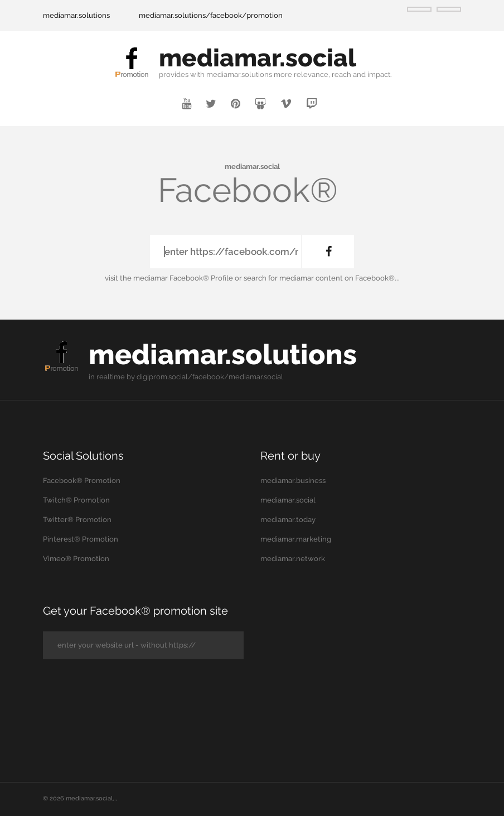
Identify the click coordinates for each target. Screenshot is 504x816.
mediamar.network (293, 559)
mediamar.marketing (296, 539)
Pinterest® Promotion (81, 539)
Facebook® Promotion (82, 481)
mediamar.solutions (76, 15)
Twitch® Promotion (76, 500)
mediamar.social (258, 58)
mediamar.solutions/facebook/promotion (211, 15)
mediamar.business (293, 481)
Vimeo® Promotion (76, 559)
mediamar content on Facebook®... (340, 278)
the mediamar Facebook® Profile (176, 278)
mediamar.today (288, 520)
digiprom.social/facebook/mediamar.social (210, 377)
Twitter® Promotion (77, 520)
